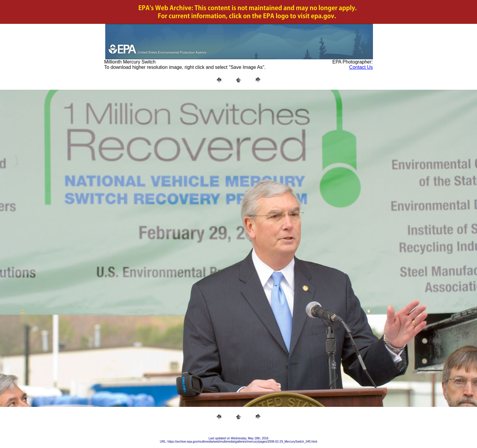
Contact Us (361, 67)
